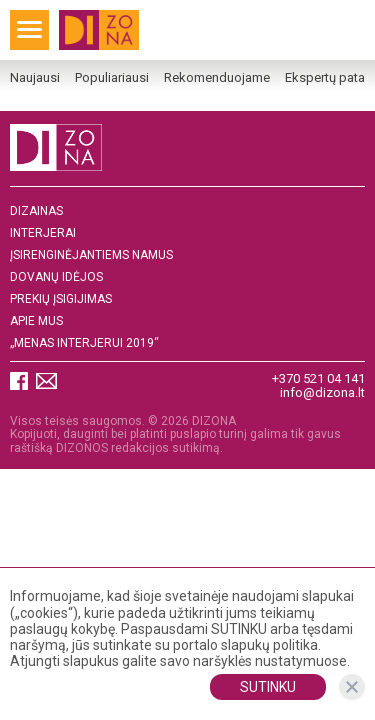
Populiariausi (112, 78)
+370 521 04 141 (318, 378)
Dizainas (36, 211)
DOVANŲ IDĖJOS (56, 277)
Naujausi (35, 78)
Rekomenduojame (217, 78)
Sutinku (268, 687)
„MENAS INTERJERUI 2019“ (84, 343)
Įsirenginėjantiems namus (91, 255)
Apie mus (36, 321)
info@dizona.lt (322, 392)
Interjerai (43, 233)
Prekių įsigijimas (61, 299)
